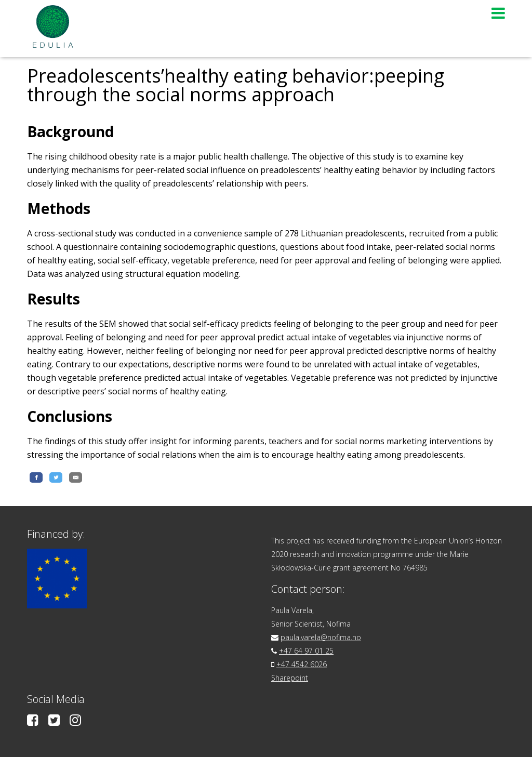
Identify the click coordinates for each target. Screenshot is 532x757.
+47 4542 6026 (302, 664)
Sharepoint (290, 678)
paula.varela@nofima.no (321, 637)
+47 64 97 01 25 (306, 651)
